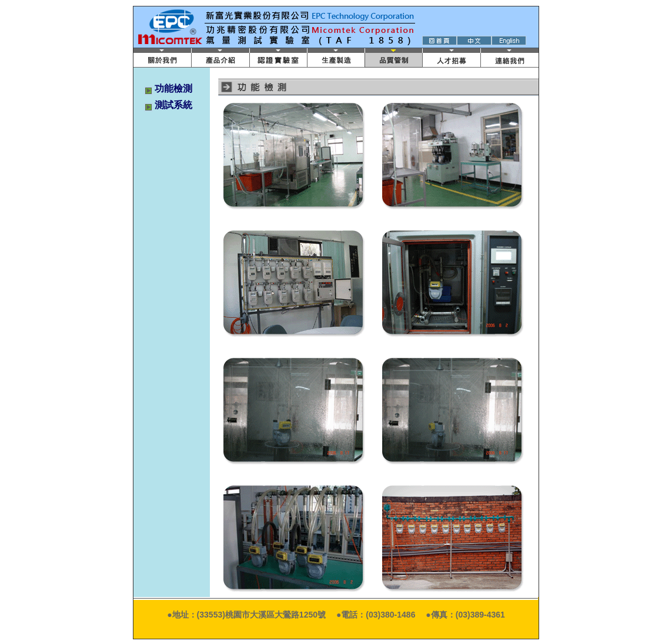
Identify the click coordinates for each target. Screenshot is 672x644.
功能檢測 (173, 88)
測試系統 (173, 105)
